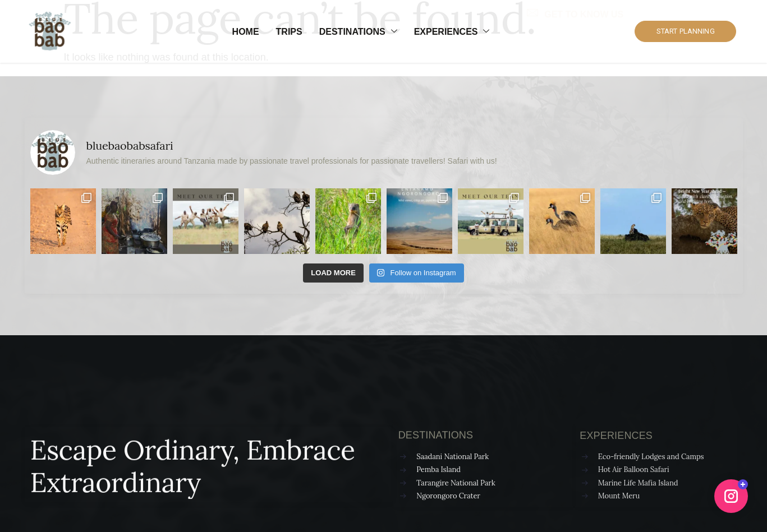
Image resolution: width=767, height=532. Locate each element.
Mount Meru (619, 496)
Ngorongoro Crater (448, 496)
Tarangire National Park (456, 483)
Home (246, 32)
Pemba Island (438, 469)
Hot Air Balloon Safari (634, 469)
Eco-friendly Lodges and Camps (651, 457)
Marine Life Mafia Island (638, 483)
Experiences (452, 32)
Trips (289, 32)
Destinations (358, 32)
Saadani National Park (453, 457)
